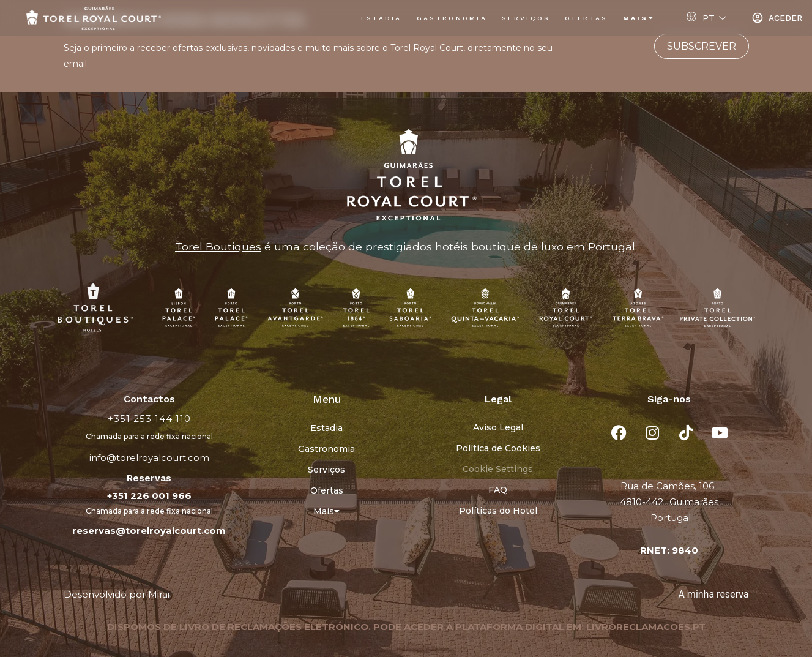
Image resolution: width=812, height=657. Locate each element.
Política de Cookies (498, 448)
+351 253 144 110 (149, 419)
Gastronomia (452, 18)
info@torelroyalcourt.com (149, 458)
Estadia (382, 18)
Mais (639, 18)
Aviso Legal (498, 427)
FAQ (498, 490)
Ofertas (586, 18)
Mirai (159, 594)
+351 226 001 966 (149, 496)
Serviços (526, 18)
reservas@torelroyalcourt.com (149, 531)
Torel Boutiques (218, 246)
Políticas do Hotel (498, 511)
